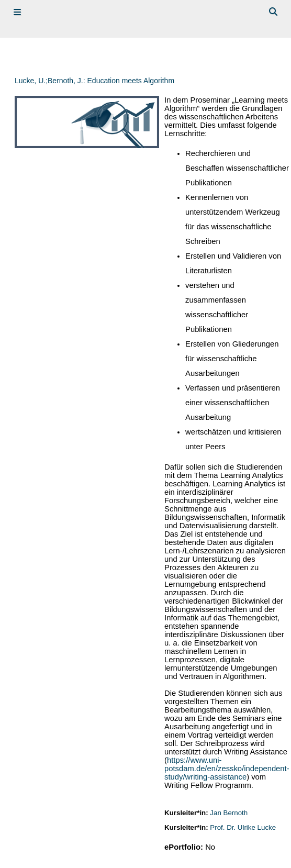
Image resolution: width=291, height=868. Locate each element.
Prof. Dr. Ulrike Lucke (243, 827)
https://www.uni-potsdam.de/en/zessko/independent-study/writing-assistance (227, 769)
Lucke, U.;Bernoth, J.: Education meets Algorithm (94, 81)
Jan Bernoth (229, 813)
